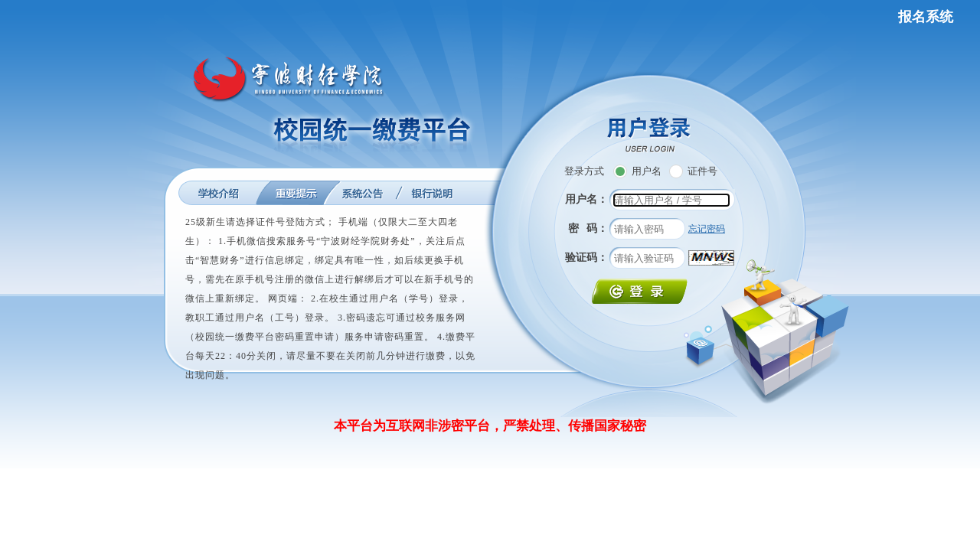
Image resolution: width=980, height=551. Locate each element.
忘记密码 (707, 229)
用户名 (637, 171)
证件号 (693, 171)
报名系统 (926, 17)
